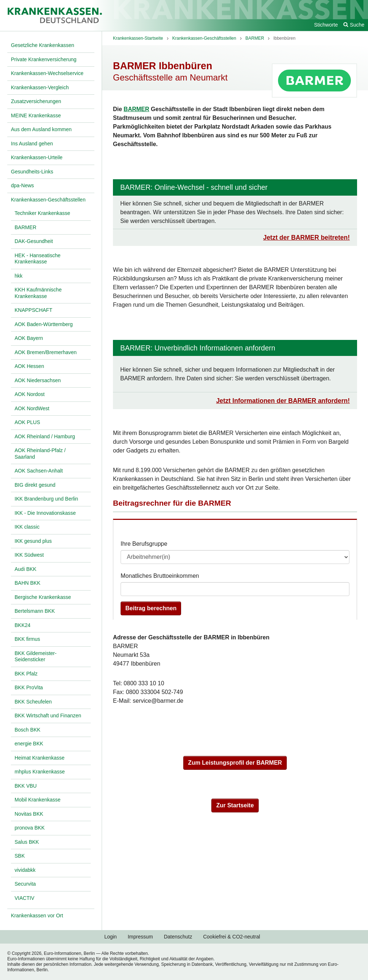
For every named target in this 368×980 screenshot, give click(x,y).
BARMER (136, 109)
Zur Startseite (235, 805)
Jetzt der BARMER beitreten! (306, 238)
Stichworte (326, 25)
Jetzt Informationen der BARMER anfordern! (283, 401)
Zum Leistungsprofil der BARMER (235, 763)
